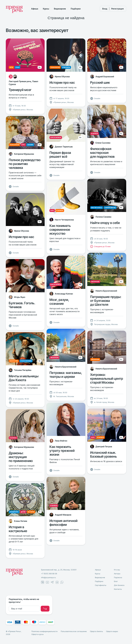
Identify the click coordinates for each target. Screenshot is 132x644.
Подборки (76, 9)
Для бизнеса (119, 585)
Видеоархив (60, 9)
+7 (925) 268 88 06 (49, 574)
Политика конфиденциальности (44, 631)
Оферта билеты (96, 631)
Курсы (46, 9)
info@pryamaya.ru (48, 577)
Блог (116, 581)
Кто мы (117, 570)
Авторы (117, 574)
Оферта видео (112, 631)
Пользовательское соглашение (74, 631)
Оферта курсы (37, 634)
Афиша (35, 9)
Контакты (118, 589)
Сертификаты (101, 585)
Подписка (118, 577)
